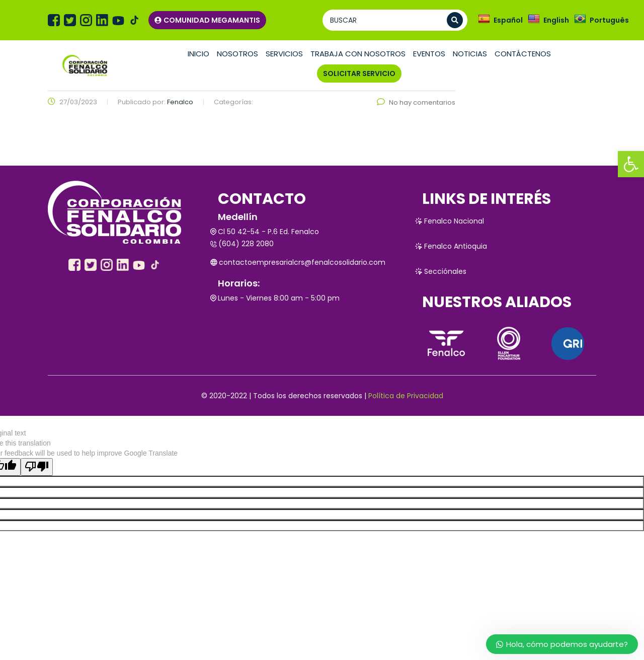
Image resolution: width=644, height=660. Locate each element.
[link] (631, 164)
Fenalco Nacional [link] (449, 221)
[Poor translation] (37, 467)
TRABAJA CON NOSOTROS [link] (358, 54)
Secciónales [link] (440, 271)
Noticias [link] (470, 54)
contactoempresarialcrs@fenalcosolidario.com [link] (298, 262)
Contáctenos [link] (523, 54)
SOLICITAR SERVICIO (359, 74)
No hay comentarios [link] (416, 102)
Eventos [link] (429, 54)
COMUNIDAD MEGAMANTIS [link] (207, 20)
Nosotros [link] (237, 54)
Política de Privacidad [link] (406, 396)
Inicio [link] (198, 54)
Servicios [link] (284, 54)
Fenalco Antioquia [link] (451, 246)
